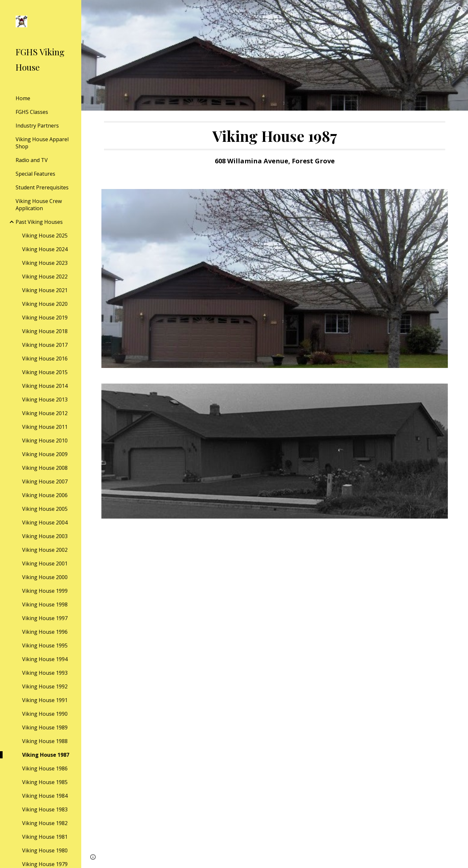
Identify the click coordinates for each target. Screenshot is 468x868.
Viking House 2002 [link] (45, 550)
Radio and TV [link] (32, 160)
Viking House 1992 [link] (45, 686)
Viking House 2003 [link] (45, 536)
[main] (275, 146)
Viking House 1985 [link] (45, 782)
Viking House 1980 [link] (45, 850)
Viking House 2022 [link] (45, 277)
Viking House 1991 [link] (45, 700)
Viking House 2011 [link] (45, 427)
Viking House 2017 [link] (45, 345)
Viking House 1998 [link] (45, 604)
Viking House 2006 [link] (45, 495)
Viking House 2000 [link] (45, 577)
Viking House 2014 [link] (45, 386)
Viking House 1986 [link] (45, 768)
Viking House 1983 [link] (45, 809)
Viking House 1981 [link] (45, 837)
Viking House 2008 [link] (45, 468)
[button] (460, 9)
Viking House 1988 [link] (45, 741)
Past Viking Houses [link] (39, 222)
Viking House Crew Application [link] (39, 205)
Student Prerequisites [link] (42, 187)
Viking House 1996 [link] (45, 632)
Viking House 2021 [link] (45, 290)
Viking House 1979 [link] (45, 864)
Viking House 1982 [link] (45, 823)
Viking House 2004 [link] (45, 522)
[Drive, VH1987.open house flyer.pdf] (275, 697)
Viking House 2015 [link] (45, 372)
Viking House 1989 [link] (45, 727)
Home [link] (23, 98)
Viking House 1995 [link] (45, 645)
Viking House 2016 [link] (45, 359)
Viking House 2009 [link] (45, 454)
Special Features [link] (35, 174)
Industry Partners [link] (37, 126)
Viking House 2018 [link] (45, 331)
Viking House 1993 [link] (45, 673)
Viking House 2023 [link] (45, 263)
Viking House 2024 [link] (45, 249)
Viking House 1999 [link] (45, 591)
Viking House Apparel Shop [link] (42, 143)
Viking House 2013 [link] (45, 400)
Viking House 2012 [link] (45, 413)
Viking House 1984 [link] (45, 796)
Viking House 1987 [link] (46, 755)
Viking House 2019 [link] (45, 318)
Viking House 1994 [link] (45, 659)
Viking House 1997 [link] (45, 618)
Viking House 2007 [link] (45, 481)
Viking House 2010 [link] (45, 441)
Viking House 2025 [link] (45, 236)
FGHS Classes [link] (32, 112)
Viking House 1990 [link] (45, 714)
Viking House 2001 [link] (45, 563)
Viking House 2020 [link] (45, 304)
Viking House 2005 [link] (45, 509)
